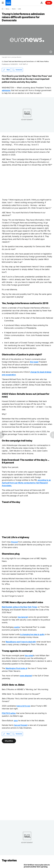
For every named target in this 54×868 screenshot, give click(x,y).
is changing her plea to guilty (32, 634)
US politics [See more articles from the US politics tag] (9, 741)
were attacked (26, 676)
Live (49, 3)
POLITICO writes (9, 713)
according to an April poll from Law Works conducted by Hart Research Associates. (26, 483)
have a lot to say (23, 706)
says (16, 721)
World (14, 9)
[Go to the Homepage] (8, 3)
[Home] (3, 9)
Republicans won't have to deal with (21, 642)
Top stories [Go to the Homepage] (9, 860)
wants (17, 627)
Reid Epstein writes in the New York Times (19, 607)
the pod (14, 542)
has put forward (21, 725)
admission (6, 90)
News (8, 9)
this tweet (34, 362)
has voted (29, 655)
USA (19, 9)
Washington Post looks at (16, 668)
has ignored (23, 617)
